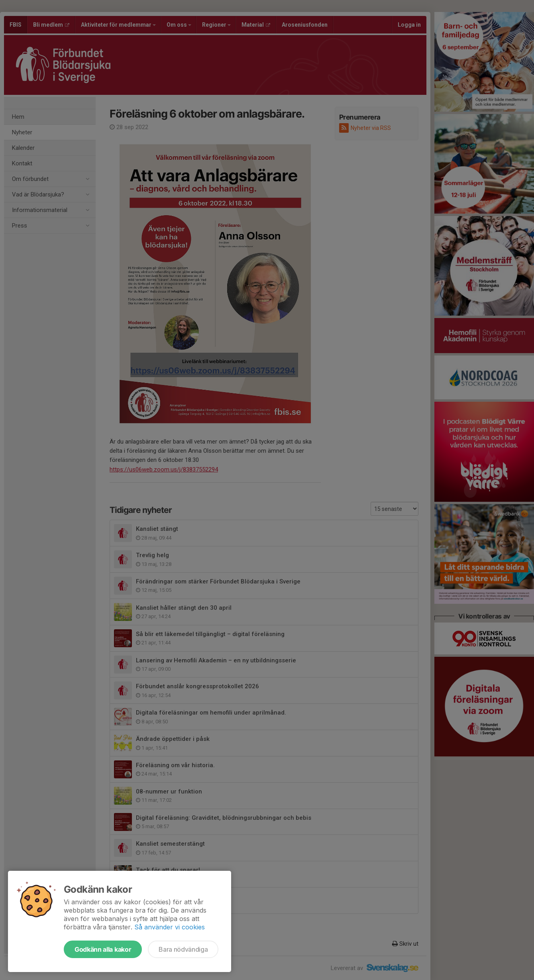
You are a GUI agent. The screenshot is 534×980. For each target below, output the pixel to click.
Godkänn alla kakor (103, 949)
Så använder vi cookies (170, 927)
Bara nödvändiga (183, 949)
